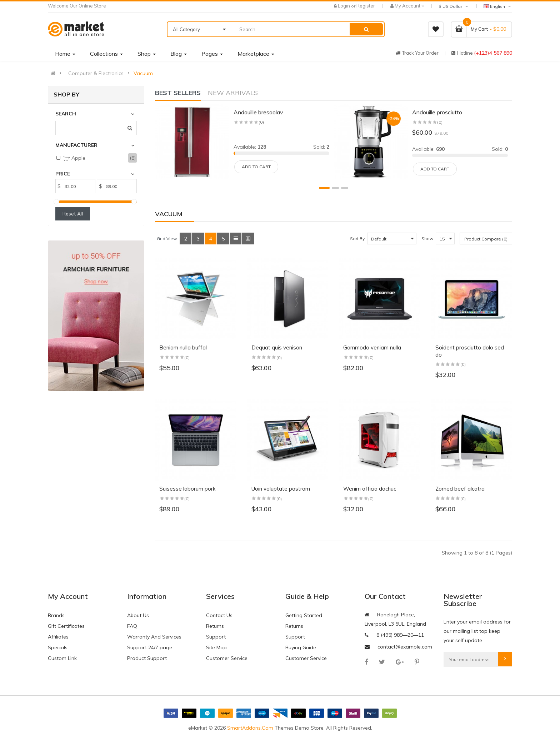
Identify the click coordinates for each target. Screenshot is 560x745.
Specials (58, 647)
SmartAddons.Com (250, 728)
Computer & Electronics (96, 73)
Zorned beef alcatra (460, 489)
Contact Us (219, 615)
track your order (417, 53)
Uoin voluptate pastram (281, 489)
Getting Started (304, 615)
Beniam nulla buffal (183, 347)
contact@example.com (405, 647)
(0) (187, 357)
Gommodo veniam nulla (372, 347)
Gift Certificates (66, 626)
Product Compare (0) (486, 239)
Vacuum (143, 73)
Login (344, 6)
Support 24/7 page (150, 647)
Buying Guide (301, 647)
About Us (138, 615)
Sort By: (358, 239)
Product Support (147, 658)
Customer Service (227, 658)
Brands (56, 615)
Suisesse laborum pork (187, 489)
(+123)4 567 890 (493, 53)
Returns (215, 626)
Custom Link (62, 658)
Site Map (216, 647)
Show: (428, 239)
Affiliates (58, 637)
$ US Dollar (454, 6)
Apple (74, 158)
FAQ (132, 626)
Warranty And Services (154, 637)
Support (216, 637)
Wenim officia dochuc (370, 489)
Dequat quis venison (277, 347)
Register (366, 6)
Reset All (73, 214)
